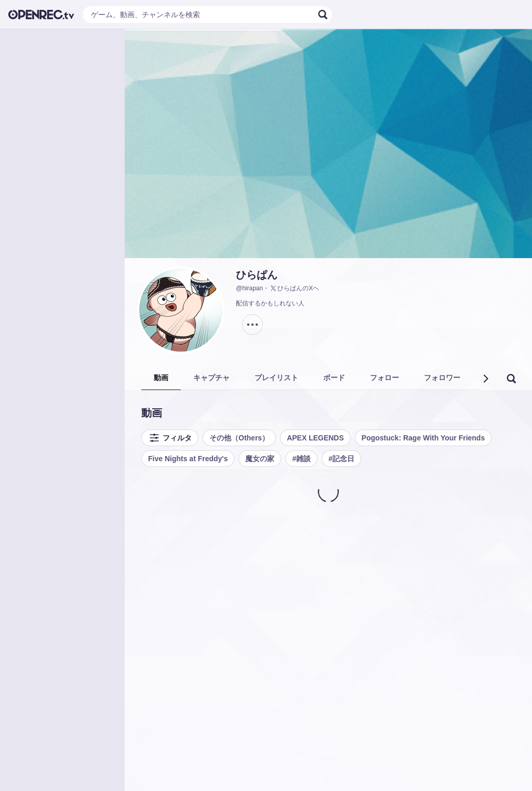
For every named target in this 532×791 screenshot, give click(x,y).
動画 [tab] (161, 378)
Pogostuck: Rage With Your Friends (423, 438)
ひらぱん (257, 275)
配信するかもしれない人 (270, 303)
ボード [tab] (334, 378)
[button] (485, 379)
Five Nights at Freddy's (188, 459)
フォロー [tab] (384, 378)
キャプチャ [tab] (211, 378)
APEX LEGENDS (315, 438)
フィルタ (170, 438)
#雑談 (301, 459)
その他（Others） (239, 438)
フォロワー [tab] (442, 378)
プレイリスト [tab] (276, 378)
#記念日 (341, 459)
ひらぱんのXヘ (294, 288)
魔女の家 (260, 459)
